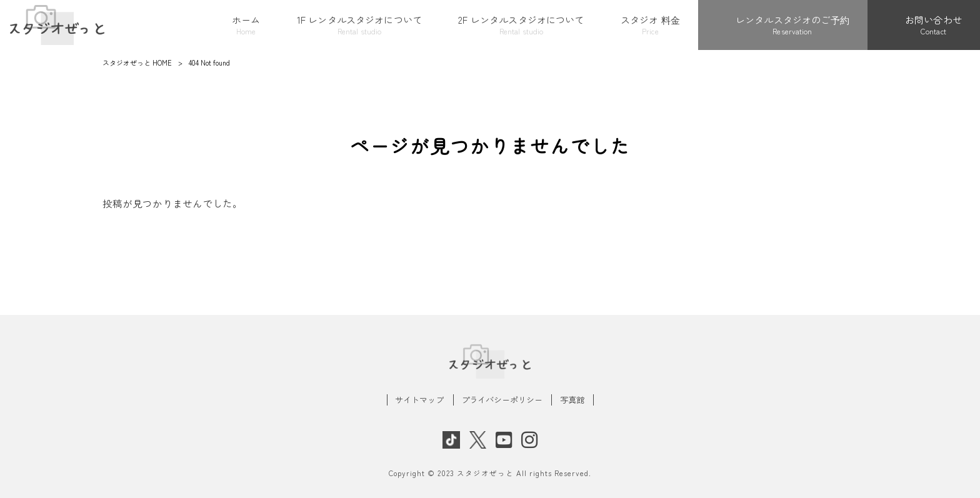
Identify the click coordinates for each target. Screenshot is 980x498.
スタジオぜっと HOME (137, 62)
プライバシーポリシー (502, 400)
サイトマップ (419, 400)
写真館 (572, 400)
